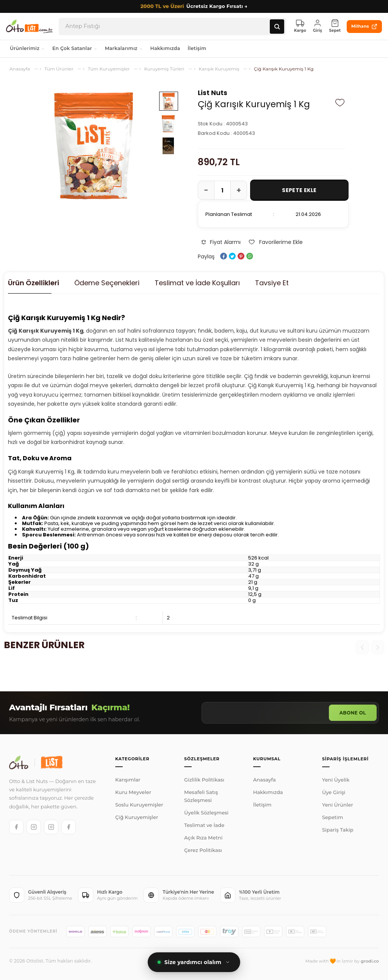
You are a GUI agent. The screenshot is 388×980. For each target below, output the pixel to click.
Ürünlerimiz (27, 48)
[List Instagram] (51, 827)
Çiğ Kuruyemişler (137, 818)
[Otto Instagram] (34, 827)
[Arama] (167, 27)
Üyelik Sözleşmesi (206, 815)
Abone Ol (353, 713)
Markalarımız (124, 48)
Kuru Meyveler (133, 793)
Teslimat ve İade (204, 828)
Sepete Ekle (299, 190)
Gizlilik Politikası (204, 782)
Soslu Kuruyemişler (139, 806)
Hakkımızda (165, 48)
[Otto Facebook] (16, 827)
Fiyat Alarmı (221, 242)
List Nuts (213, 93)
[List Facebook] (69, 827)
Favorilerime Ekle (275, 242)
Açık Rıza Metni (203, 840)
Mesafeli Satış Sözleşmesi (201, 799)
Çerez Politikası (203, 853)
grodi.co (370, 961)
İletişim (197, 48)
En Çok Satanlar (75, 48)
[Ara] (277, 27)
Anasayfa (264, 785)
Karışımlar (128, 781)
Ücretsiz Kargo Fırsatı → (194, 6)
